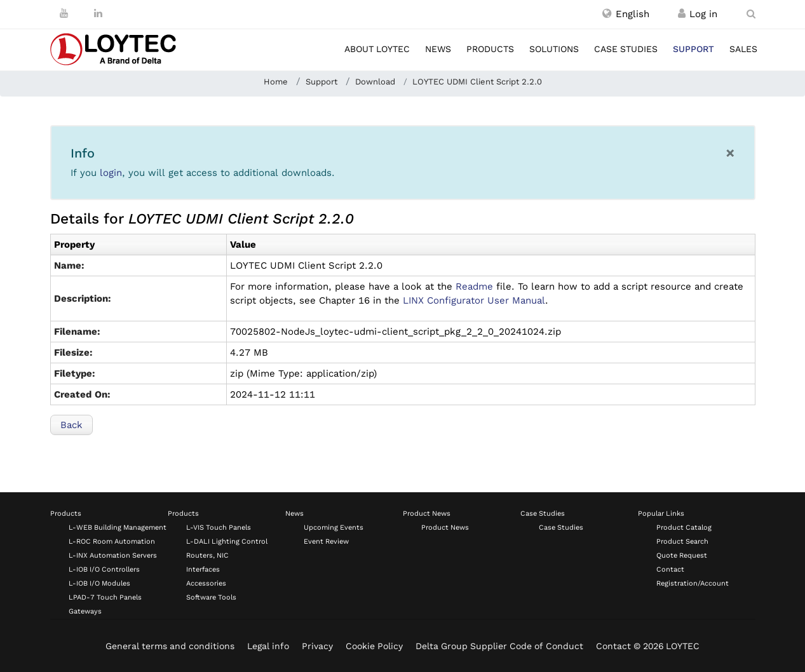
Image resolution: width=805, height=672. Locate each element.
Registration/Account (693, 583)
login (111, 173)
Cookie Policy (374, 646)
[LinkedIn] (98, 13)
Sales (743, 49)
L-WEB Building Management (118, 528)
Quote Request (682, 555)
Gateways (85, 611)
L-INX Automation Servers (113, 555)
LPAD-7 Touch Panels (105, 597)
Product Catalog (684, 528)
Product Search (682, 541)
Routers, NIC (207, 555)
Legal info (268, 646)
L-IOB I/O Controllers (104, 569)
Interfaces (203, 569)
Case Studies (543, 514)
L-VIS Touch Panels (219, 528)
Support (693, 49)
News (438, 49)
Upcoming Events (334, 528)
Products (490, 49)
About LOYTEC (377, 49)
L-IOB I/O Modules (99, 583)
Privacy (317, 646)
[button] (626, 14)
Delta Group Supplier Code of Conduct (499, 646)
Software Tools (211, 597)
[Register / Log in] (682, 14)
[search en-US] (751, 14)
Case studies (626, 49)
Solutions (554, 49)
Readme (474, 286)
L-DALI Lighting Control (227, 541)
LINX (474, 300)
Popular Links (661, 514)
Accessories (206, 583)
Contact (670, 569)
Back (71, 425)
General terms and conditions (170, 646)
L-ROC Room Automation (112, 541)
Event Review (326, 541)
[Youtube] (64, 13)
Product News (427, 514)
